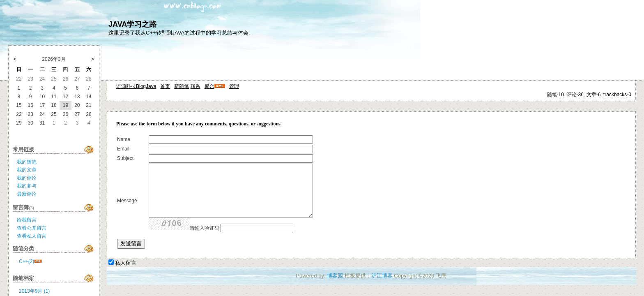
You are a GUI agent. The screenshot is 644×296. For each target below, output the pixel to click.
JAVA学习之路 (132, 24)
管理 (234, 86)
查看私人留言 (32, 236)
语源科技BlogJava (136, 86)
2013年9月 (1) (34, 291)
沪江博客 (382, 276)
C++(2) (26, 261)
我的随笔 (27, 162)
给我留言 (27, 220)
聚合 (209, 86)
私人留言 (126, 263)
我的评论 (27, 178)
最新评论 (27, 194)
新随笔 (182, 86)
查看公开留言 (32, 228)
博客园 (335, 276)
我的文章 (27, 170)
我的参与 (27, 186)
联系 (195, 86)
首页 (165, 86)
